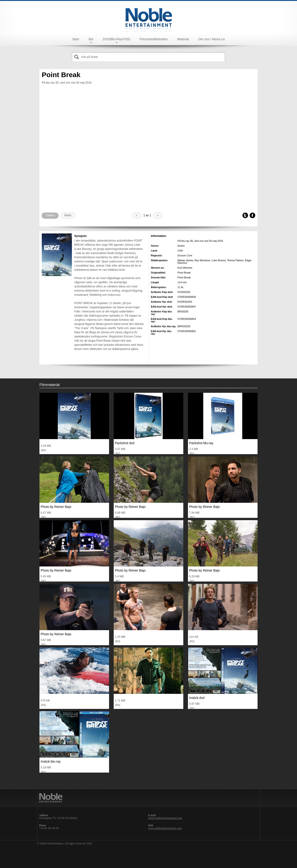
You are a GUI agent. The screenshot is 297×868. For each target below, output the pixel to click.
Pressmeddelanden (154, 39)
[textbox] (152, 57)
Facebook (252, 215)
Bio (91, 39)
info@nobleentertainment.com (165, 818)
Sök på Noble (90, 57)
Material (183, 39)
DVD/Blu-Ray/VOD (116, 39)
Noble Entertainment (148, 17)
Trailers (50, 215)
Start (76, 39)
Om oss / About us (211, 39)
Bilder (68, 215)
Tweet (245, 215)
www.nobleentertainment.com (165, 828)
